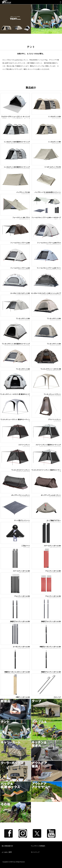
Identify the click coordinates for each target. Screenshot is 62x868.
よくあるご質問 (7, 852)
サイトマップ (35, 852)
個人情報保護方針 (7, 846)
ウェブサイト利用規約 (38, 846)
